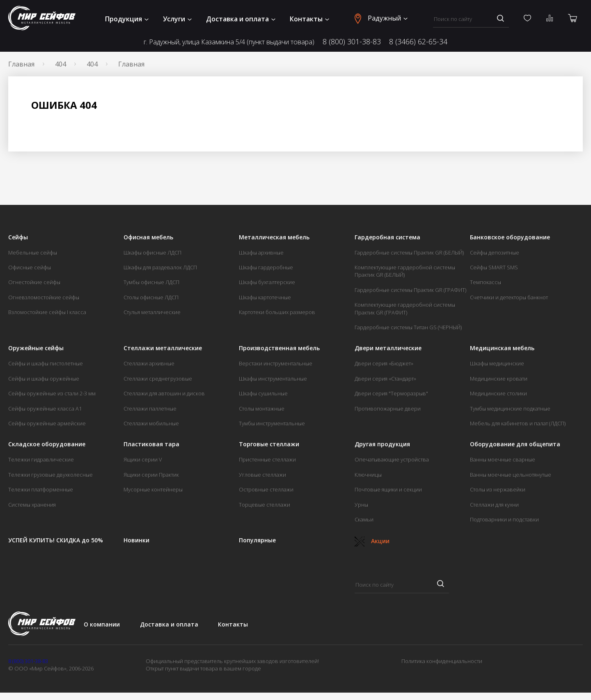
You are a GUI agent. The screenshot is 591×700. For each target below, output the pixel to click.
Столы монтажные (262, 409)
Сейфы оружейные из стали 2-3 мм (52, 393)
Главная (21, 64)
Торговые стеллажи (269, 444)
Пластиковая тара (151, 444)
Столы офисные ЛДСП (151, 297)
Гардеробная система (387, 237)
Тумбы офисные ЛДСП (151, 282)
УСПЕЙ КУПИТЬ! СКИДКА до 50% (56, 540)
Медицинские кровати (499, 379)
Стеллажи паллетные (150, 409)
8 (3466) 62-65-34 (418, 41)
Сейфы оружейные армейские (47, 423)
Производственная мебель (279, 348)
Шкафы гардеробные (266, 267)
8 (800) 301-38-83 (352, 41)
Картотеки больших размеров (277, 312)
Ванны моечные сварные (503, 459)
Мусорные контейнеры (153, 489)
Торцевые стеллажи (265, 505)
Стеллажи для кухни (494, 505)
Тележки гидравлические (41, 459)
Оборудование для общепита (515, 444)
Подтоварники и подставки (504, 519)
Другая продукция (382, 444)
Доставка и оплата (241, 19)
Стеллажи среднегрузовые (158, 379)
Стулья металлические (152, 312)
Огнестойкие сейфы (34, 282)
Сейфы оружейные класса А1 (45, 409)
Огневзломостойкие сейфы (44, 297)
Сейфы (18, 237)
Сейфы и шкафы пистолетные (46, 363)
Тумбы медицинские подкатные (510, 409)
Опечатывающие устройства (392, 459)
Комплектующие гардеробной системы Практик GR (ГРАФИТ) (405, 308)
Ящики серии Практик (151, 475)
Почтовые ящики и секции (388, 489)
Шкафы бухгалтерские (267, 282)
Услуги (177, 19)
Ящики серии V (143, 459)
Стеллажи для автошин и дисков (164, 393)
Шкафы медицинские (497, 363)
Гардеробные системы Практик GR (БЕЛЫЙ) (409, 252)
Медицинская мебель (502, 348)
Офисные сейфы (30, 267)
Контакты (309, 19)
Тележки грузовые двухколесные (50, 475)
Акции (372, 541)
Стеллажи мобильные (151, 423)
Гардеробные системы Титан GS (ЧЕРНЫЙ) (408, 327)
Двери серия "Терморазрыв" (391, 393)
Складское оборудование (47, 444)
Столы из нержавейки (498, 489)
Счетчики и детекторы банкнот (509, 297)
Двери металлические (388, 348)
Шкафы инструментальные (273, 379)
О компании (102, 624)
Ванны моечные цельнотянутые (511, 475)
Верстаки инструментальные (276, 363)
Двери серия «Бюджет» (384, 363)
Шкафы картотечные (265, 297)
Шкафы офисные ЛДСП (152, 252)
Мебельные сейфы (33, 252)
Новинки (136, 540)
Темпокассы (486, 282)
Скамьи (364, 519)
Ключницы (368, 475)
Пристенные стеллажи (267, 459)
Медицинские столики (498, 393)
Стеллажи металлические (163, 348)
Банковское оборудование (510, 237)
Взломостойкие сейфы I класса (47, 312)
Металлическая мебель (274, 237)
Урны (361, 505)
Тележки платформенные (41, 489)
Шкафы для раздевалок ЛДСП (160, 267)
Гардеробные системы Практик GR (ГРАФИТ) (410, 290)
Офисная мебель (148, 237)
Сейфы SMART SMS (494, 267)
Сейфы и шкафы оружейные (44, 379)
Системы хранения (32, 505)
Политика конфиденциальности (442, 661)
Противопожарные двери (388, 409)
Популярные (257, 540)
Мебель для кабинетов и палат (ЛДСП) (518, 423)
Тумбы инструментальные (272, 423)
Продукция (127, 19)
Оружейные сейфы (36, 348)
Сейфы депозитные (495, 252)
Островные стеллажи (266, 489)
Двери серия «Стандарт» (385, 379)
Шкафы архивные (261, 252)
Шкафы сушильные (263, 393)
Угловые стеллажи (262, 475)
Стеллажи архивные (149, 363)
